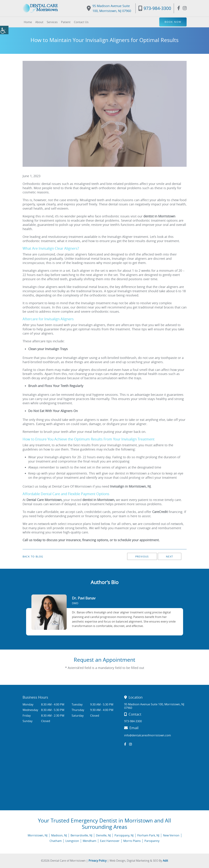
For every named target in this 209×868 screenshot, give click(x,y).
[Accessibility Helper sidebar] (4, 30)
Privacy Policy (98, 861)
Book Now (173, 22)
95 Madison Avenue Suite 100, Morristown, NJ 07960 (109, 8)
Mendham (90, 841)
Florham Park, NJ (148, 835)
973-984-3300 (155, 8)
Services (52, 22)
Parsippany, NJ (124, 835)
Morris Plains (132, 841)
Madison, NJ (59, 835)
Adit (165, 861)
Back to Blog (33, 557)
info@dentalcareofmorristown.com (148, 735)
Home (28, 22)
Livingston (72, 841)
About (39, 22)
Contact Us (81, 22)
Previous (142, 556)
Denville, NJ (103, 835)
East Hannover (110, 841)
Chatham (56, 841)
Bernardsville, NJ (81, 835)
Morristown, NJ (38, 835)
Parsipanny (152, 841)
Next (170, 556)
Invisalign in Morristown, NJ (130, 486)
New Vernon (171, 835)
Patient (66, 22)
